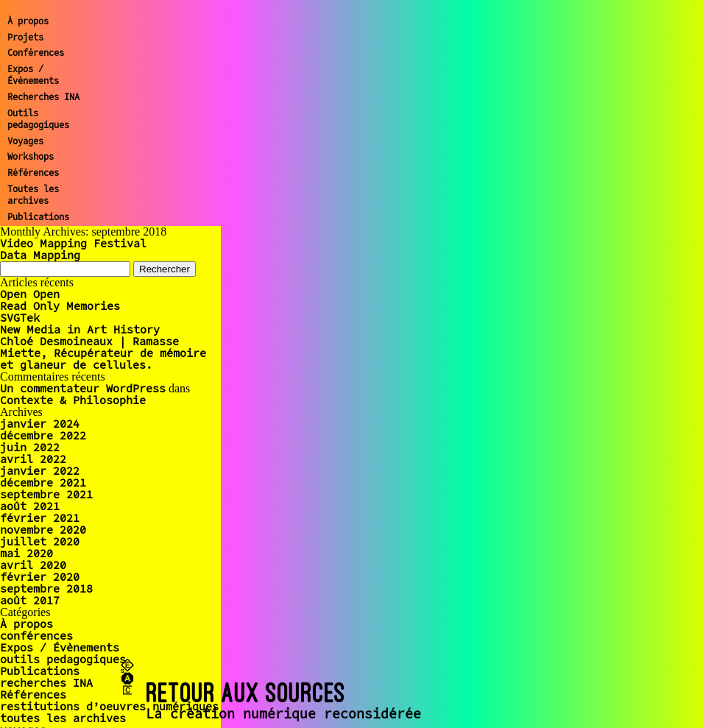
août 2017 (30, 600)
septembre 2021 (46, 494)
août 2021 (30, 506)
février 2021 (40, 518)
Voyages (25, 141)
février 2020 (40, 577)
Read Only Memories (60, 306)
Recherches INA (43, 97)
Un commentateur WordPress (83, 388)
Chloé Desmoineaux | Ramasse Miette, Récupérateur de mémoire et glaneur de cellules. (103, 353)
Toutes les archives (33, 195)
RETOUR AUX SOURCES (246, 692)
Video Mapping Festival (73, 243)
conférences (36, 636)
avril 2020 (33, 565)
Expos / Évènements (33, 75)
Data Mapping (40, 255)
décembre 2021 (43, 483)
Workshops (31, 156)
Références (33, 173)
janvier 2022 (40, 471)
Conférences (36, 53)
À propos (28, 21)
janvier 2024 (40, 424)
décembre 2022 (43, 435)
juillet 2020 (40, 541)
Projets (25, 37)
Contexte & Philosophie (73, 400)
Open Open (30, 294)
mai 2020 (27, 553)
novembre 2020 (43, 530)
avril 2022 (33, 459)
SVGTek (20, 318)
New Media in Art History (80, 329)
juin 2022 (30, 447)
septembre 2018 (46, 589)
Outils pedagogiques (38, 119)
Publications (38, 217)
